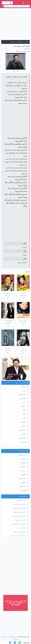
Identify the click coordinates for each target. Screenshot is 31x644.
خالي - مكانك (23, 512)
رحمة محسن (16, 532)
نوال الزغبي (18, 500)
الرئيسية (26, 42)
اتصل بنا (4, 637)
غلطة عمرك (24, 398)
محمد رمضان (15, 516)
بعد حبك (25, 426)
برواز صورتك (24, 438)
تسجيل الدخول (7, 3)
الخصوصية (16, 639)
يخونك (25, 410)
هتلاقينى (25, 434)
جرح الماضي (24, 430)
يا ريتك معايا (24, 467)
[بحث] (2, 6)
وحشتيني (25, 482)
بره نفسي (24, 406)
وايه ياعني (24, 422)
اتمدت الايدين (24, 479)
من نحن (9, 637)
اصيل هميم (16, 512)
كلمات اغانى (20, 42)
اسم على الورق (23, 395)
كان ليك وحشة (23, 508)
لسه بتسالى (24, 486)
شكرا (25, 414)
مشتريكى (24, 459)
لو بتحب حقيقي (23, 455)
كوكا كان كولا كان (22, 536)
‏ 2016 (18, 51)
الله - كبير (24, 500)
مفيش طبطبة (23, 516)
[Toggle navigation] (28, 3)
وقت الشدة (24, 504)
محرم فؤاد (18, 520)
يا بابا (25, 528)
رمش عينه (24, 520)
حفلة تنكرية (24, 532)
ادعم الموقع (14, 637)
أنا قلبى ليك (24, 463)
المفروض (25, 475)
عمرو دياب (20, 528)
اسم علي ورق (25, 51)
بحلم (26, 418)
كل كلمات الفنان (24, 442)
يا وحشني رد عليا (23, 524)
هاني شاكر (27, 49)
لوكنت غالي (24, 490)
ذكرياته (25, 391)
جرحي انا (25, 471)
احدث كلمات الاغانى (23, 496)
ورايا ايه (25, 387)
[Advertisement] (15, 25)
